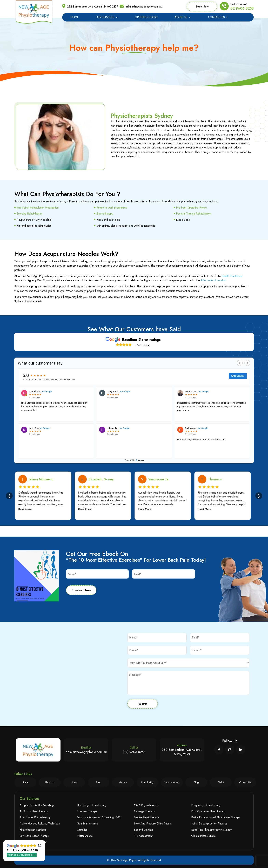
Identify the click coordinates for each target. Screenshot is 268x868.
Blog (196, 782)
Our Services (105, 18)
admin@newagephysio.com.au (144, 7)
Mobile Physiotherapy (146, 817)
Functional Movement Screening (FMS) (99, 817)
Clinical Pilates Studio (203, 836)
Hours (74, 782)
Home (75, 18)
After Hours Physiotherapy (35, 817)
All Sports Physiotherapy (34, 811)
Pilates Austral (85, 836)
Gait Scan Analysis (88, 824)
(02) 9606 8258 (134, 752)
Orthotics (82, 830)
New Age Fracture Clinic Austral (153, 824)
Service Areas (172, 782)
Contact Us (216, 18)
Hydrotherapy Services (33, 830)
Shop (99, 782)
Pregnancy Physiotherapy (206, 805)
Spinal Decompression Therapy (209, 824)
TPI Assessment (143, 836)
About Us (181, 18)
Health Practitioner (232, 276)
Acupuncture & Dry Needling (37, 805)
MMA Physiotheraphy (146, 805)
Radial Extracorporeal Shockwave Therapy (216, 817)
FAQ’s (221, 782)
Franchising (147, 782)
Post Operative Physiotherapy (208, 811)
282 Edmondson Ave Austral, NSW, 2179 (93, 7)
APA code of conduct (213, 280)
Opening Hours (146, 18)
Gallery (123, 782)
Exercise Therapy (87, 811)
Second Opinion (143, 830)
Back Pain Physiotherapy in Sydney (211, 830)
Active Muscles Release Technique (40, 824)
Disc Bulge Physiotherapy (92, 805)
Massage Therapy (144, 811)
